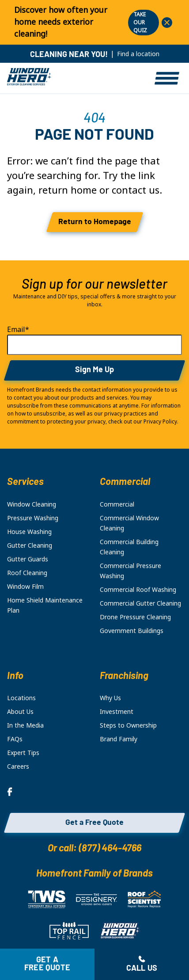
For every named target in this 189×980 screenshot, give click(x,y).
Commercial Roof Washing (138, 590)
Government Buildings (132, 631)
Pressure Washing (33, 518)
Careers (18, 766)
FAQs (15, 739)
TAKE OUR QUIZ (140, 23)
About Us (20, 712)
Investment (117, 712)
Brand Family (119, 739)
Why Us (110, 698)
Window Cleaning (32, 504)
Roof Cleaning (27, 573)
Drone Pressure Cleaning (135, 617)
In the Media (25, 725)
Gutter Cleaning (30, 545)
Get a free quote (47, 964)
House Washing (29, 532)
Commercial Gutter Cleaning (140, 603)
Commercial (117, 504)
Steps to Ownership (128, 725)
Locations (21, 698)
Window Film (25, 587)
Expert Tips (23, 753)
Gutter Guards (28, 559)
